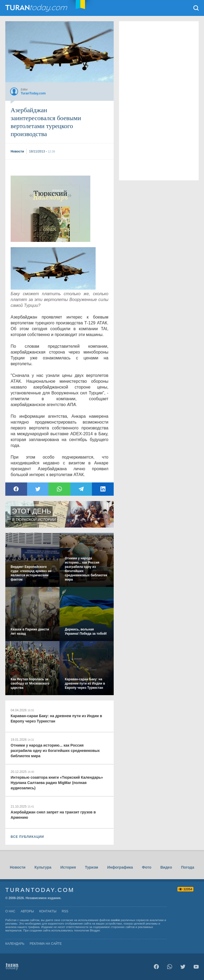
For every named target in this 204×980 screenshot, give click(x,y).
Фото (146, 867)
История (68, 867)
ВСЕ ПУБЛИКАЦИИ (27, 837)
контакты (48, 911)
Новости (18, 867)
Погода (188, 867)
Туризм (92, 867)
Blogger (95, 930)
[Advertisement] (50, 209)
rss (65, 911)
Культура (43, 867)
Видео (166, 867)
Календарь (15, 944)
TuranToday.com (37, 8)
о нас (10, 911)
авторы (27, 911)
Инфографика (120, 867)
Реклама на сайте (46, 944)
